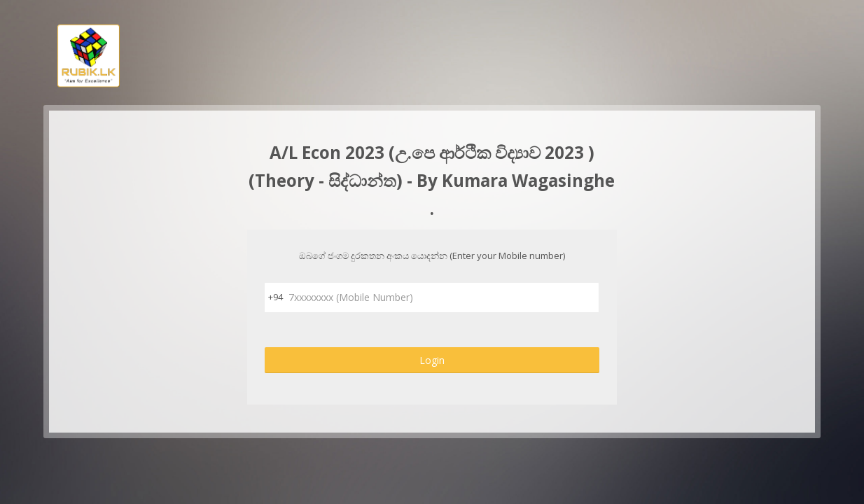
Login (432, 360)
